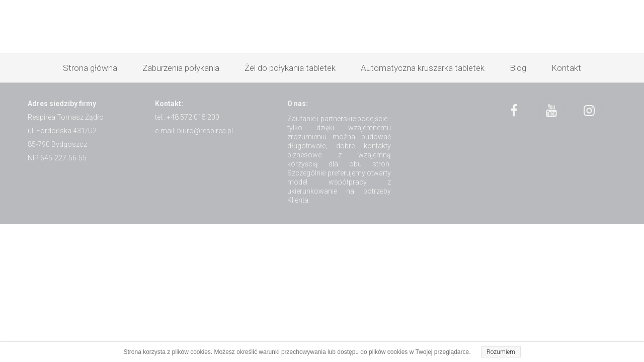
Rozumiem (501, 352)
